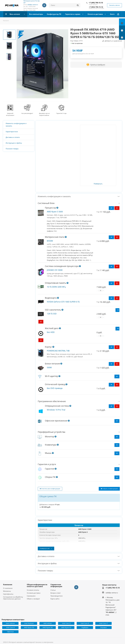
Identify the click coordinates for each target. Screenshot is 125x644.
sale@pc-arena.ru (33, 5)
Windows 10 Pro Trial (56, 410)
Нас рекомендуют (27, 113)
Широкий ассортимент (10, 114)
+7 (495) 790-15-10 (96, 3)
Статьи (53, 590)
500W (49, 367)
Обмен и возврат (33, 599)
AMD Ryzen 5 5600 (55, 212)
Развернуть (98, 184)
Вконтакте (44, 5)
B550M (50, 241)
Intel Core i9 (10, 627)
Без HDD (51, 332)
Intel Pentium (29, 623)
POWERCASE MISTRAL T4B (58, 351)
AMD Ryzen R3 (29, 627)
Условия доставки (34, 593)
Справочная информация (56, 585)
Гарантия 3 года (61, 113)
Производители (57, 596)
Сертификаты (8, 594)
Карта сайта (55, 599)
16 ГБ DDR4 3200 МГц (56, 287)
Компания (8, 585)
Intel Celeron (10, 623)
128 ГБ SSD (52, 314)
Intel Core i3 (66, 623)
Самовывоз (31, 596)
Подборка (85, 627)
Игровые (104, 627)
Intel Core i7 (104, 623)
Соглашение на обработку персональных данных (13, 598)
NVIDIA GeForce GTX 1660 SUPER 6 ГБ (63, 302)
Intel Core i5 (85, 623)
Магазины (7, 591)
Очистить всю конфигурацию (50, 489)
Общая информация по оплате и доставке (37, 585)
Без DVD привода (55, 388)
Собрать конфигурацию (109, 489)
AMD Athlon (48, 623)
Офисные (10, 632)
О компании (8, 588)
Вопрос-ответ (56, 593)
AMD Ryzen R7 (66, 627)
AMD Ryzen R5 (48, 627)
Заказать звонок (114, 5)
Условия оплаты (33, 590)
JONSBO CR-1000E (55, 270)
